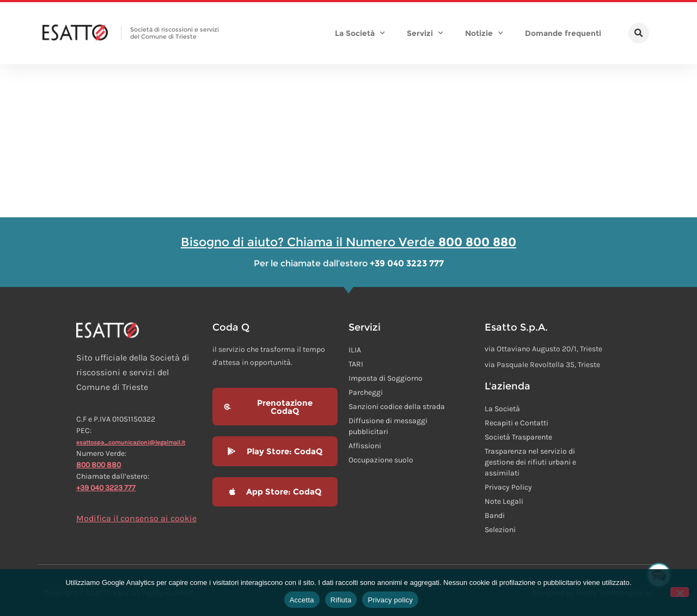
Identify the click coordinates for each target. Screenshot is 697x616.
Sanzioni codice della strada (397, 407)
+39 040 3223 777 (106, 488)
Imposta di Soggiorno (386, 378)
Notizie (484, 33)
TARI (356, 364)
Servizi (425, 33)
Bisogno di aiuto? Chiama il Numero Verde (348, 242)
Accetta (302, 600)
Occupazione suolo (381, 460)
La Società (360, 33)
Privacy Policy (508, 487)
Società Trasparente (518, 437)
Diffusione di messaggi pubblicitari (388, 426)
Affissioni (365, 446)
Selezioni (500, 530)
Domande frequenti (563, 33)
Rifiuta (341, 600)
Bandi (495, 516)
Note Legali (504, 501)
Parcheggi (366, 392)
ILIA (355, 350)
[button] (639, 33)
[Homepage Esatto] (75, 33)
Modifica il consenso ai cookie (136, 518)
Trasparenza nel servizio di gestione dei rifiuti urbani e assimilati (530, 462)
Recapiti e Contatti (516, 423)
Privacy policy (390, 600)
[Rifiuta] (680, 592)
